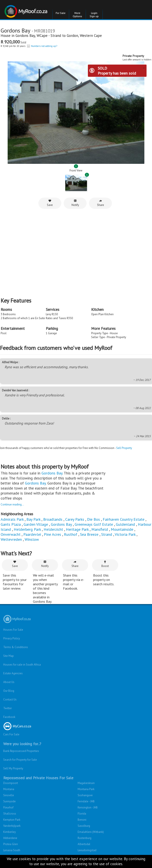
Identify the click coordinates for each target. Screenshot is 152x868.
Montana (9, 789)
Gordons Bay (25, 36)
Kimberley (9, 832)
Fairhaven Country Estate (124, 519)
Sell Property (124, 448)
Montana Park (86, 789)
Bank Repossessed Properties (21, 751)
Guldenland (125, 524)
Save (50, 203)
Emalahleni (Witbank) (91, 832)
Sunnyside (9, 801)
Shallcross (10, 814)
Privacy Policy (12, 638)
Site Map (9, 656)
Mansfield (100, 529)
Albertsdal (84, 844)
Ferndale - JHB (86, 801)
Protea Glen (11, 844)
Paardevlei (32, 534)
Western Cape (91, 36)
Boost (105, 564)
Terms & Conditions (16, 647)
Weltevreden (11, 539)
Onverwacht (11, 534)
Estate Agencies (13, 673)
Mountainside (122, 529)
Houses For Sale (13, 630)
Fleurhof (8, 807)
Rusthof (71, 534)
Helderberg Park (27, 529)
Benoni (82, 820)
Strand (107, 534)
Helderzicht (53, 529)
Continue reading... (12, 504)
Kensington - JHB (88, 807)
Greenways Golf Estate (94, 524)
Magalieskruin (86, 783)
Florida (82, 814)
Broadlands (53, 519)
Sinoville (9, 795)
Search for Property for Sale (20, 760)
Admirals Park (12, 519)
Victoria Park (125, 534)
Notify (75, 203)
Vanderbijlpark (12, 826)
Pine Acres (52, 534)
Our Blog (9, 691)
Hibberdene (10, 838)
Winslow (32, 539)
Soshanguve (85, 795)
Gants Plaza (11, 524)
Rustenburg (85, 838)
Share (101, 203)
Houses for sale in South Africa (22, 665)
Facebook (9, 717)
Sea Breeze (89, 534)
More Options (77, 15)
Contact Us (10, 699)
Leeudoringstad (87, 850)
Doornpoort (11, 783)
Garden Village (36, 524)
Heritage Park (77, 529)
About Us (9, 682)
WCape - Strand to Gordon (57, 36)
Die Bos (93, 519)
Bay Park (33, 519)
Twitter (8, 708)
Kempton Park (12, 820)
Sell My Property (13, 768)
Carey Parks (75, 519)
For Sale (61, 13)
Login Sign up (94, 15)
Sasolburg (84, 826)
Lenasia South (12, 850)
